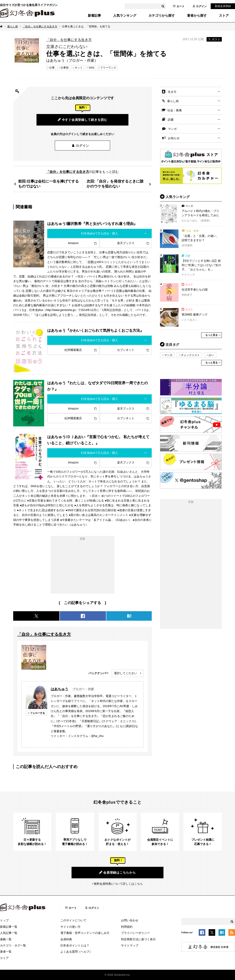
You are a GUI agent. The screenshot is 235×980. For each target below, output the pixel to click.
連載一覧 (6, 939)
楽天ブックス (126, 243)
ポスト (214, 39)
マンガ (172, 129)
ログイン (200, 6)
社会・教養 (175, 110)
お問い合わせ (130, 920)
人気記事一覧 (9, 933)
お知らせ (174, 138)
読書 (171, 120)
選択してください (126, 673)
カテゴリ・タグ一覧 (13, 945)
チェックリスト (190, 355)
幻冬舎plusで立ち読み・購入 (100, 233)
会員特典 (66, 939)
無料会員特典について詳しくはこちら (118, 884)
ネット (79, 68)
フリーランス (108, 68)
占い (211, 355)
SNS (92, 68)
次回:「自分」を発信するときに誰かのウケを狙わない (115, 184)
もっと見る (211, 335)
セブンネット (126, 350)
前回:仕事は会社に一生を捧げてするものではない (48, 184)
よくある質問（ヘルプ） (76, 952)
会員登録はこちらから (117, 872)
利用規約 (127, 927)
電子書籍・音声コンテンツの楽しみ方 (85, 933)
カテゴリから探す (162, 16)
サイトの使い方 (70, 927)
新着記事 (94, 16)
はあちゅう (59, 689)
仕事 (52, 68)
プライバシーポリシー (135, 933)
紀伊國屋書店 (73, 350)
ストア (224, 16)
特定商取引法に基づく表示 (138, 939)
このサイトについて (73, 920)
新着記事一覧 (9, 927)
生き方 (172, 92)
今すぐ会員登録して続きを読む (83, 120)
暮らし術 (13, 26)
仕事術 (65, 68)
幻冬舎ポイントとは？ (75, 945)
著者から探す (197, 16)
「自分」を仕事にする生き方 (40, 26)
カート (179, 6)
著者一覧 (6, 952)
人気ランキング (125, 16)
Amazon (73, 243)
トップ (4, 920)
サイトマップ (130, 945)
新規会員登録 (223, 6)
